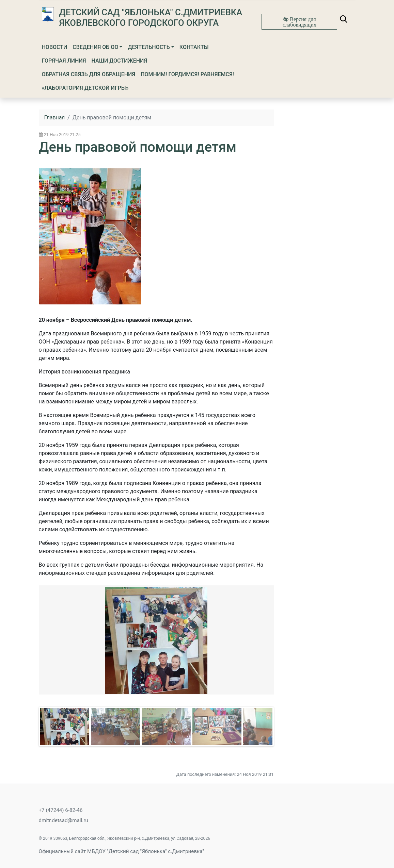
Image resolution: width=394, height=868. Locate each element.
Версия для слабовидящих (300, 22)
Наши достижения (120, 61)
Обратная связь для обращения (89, 74)
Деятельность (149, 47)
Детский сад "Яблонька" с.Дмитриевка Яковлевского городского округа (151, 18)
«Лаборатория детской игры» (85, 88)
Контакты (194, 47)
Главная (55, 118)
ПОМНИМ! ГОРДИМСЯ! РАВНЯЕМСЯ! (187, 74)
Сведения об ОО (95, 47)
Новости (55, 47)
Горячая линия (64, 61)
